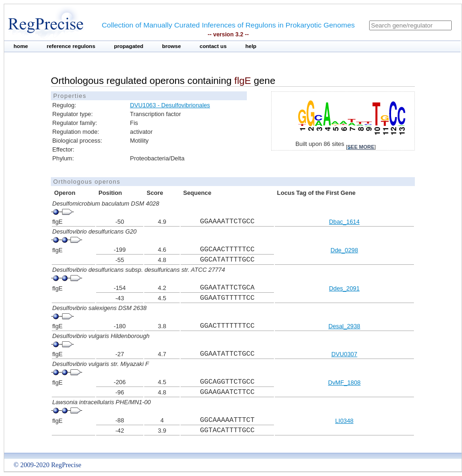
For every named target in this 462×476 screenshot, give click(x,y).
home (21, 46)
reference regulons (71, 46)
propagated (129, 46)
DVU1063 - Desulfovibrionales (170, 105)
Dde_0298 (344, 250)
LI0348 (344, 421)
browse (171, 46)
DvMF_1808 (344, 383)
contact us (213, 46)
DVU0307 (344, 354)
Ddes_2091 (344, 288)
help (251, 46)
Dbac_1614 (344, 222)
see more (361, 147)
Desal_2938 (344, 326)
